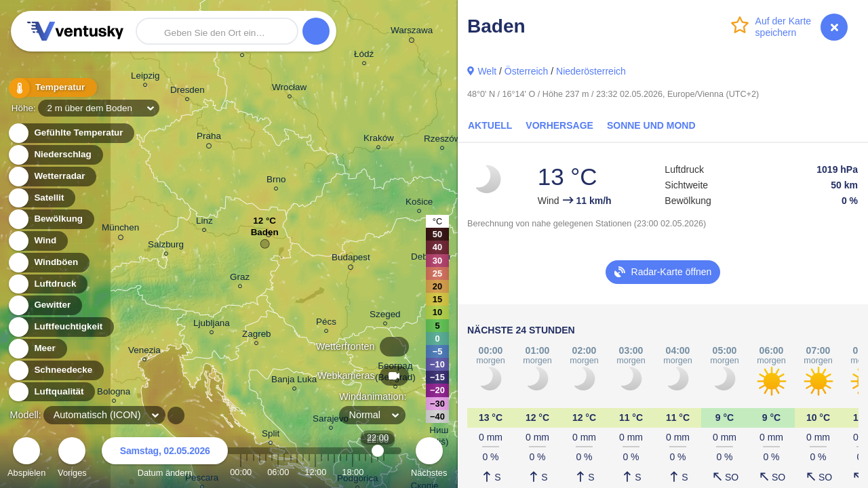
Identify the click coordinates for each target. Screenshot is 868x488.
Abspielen (26, 459)
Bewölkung (51, 219)
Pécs (326, 324)
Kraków (379, 140)
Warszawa (412, 33)
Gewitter (44, 305)
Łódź (364, 56)
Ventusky (73, 31)
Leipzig (145, 78)
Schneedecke (55, 370)
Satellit (41, 198)
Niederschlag (55, 155)
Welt (487, 71)
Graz (240, 279)
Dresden (188, 92)
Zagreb (257, 336)
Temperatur (51, 88)
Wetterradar (52, 177)
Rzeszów (442, 141)
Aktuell (490, 125)
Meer (37, 349)
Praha (209, 138)
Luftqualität (51, 392)
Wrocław (289, 89)
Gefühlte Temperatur (71, 133)
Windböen (48, 263)
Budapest (351, 260)
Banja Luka (294, 381)
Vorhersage (559, 125)
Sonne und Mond (651, 125)
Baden (265, 236)
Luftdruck (47, 284)
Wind (37, 241)
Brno (276, 181)
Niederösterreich (591, 71)
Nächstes (429, 459)
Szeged (385, 316)
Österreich (527, 71)
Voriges (72, 459)
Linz (204, 223)
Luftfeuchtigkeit (60, 327)
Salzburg (166, 246)
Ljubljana (212, 325)
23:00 (384, 472)
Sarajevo (331, 421)
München (120, 230)
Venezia (144, 352)
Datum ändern (165, 459)
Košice (419, 204)
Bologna (114, 393)
